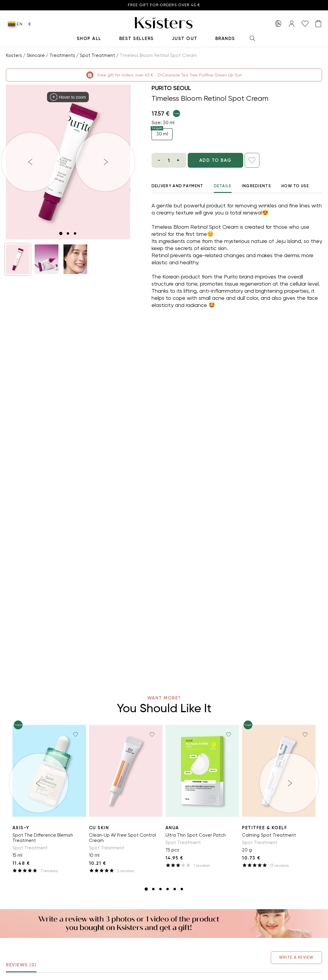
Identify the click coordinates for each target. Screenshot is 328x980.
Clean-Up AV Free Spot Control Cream (122, 838)
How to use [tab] (295, 186)
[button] (18, 259)
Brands (225, 39)
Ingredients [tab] (257, 186)
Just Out (185, 39)
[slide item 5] (175, 889)
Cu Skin (99, 828)
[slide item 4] (168, 889)
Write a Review (293, 957)
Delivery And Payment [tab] (177, 186)
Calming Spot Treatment (269, 835)
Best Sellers (137, 39)
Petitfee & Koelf (265, 828)
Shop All (89, 39)
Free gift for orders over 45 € (164, 5)
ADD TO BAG (223, 160)
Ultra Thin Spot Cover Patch (196, 835)
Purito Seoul (171, 88)
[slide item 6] (182, 889)
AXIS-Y (21, 828)
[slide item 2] (68, 233)
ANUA (172, 828)
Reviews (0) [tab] (21, 967)
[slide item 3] (75, 233)
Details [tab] (223, 188)
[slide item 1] (61, 233)
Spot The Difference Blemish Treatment (43, 838)
